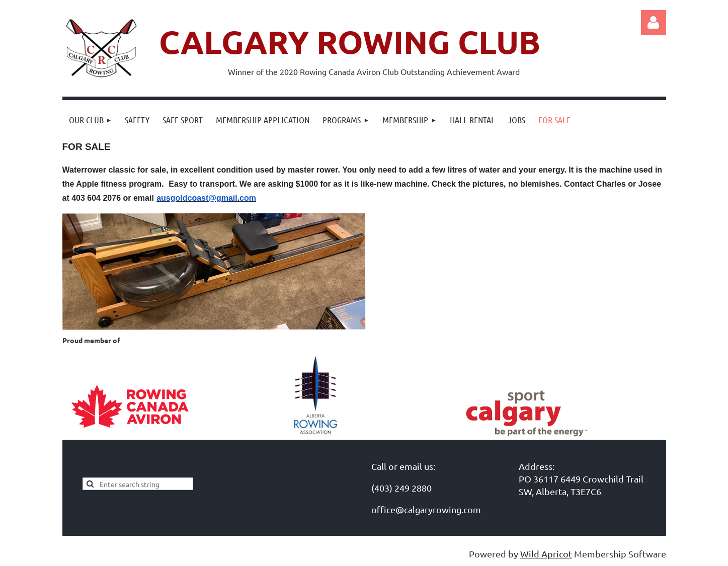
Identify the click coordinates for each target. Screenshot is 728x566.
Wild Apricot (546, 554)
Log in (654, 23)
